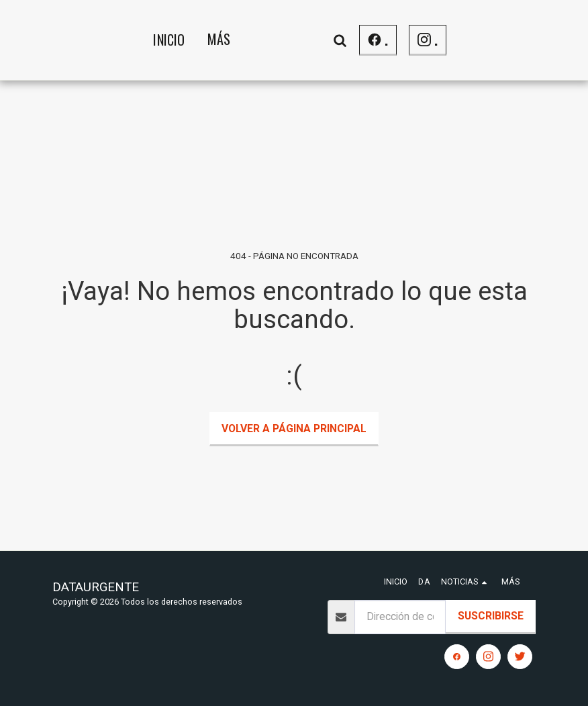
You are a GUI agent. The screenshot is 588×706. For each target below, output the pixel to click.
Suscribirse (491, 616)
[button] (446, 40)
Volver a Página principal (294, 428)
